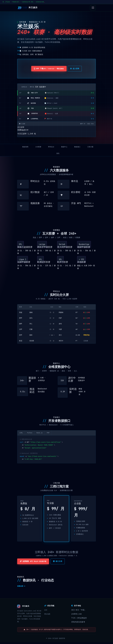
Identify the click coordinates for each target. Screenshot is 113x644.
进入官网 (75, 69)
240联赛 (38, 147)
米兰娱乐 (55, 640)
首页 (46, 612)
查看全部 (21, 588)
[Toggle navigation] (93, 8)
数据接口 (77, 147)
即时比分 (51, 147)
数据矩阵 (25, 147)
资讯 (58, 154)
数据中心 (64, 147)
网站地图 (47, 616)
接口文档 (58, 563)
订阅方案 (90, 147)
